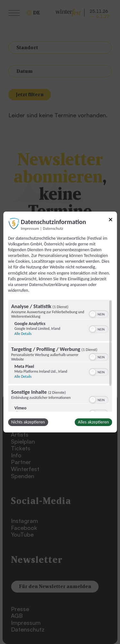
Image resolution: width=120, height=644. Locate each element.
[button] (92, 314)
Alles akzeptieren (93, 422)
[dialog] (60, 322)
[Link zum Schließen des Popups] (110, 221)
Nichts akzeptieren (28, 422)
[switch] (98, 314)
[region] (60, 356)
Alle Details (23, 334)
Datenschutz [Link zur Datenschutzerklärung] (53, 228)
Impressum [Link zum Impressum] (30, 228)
